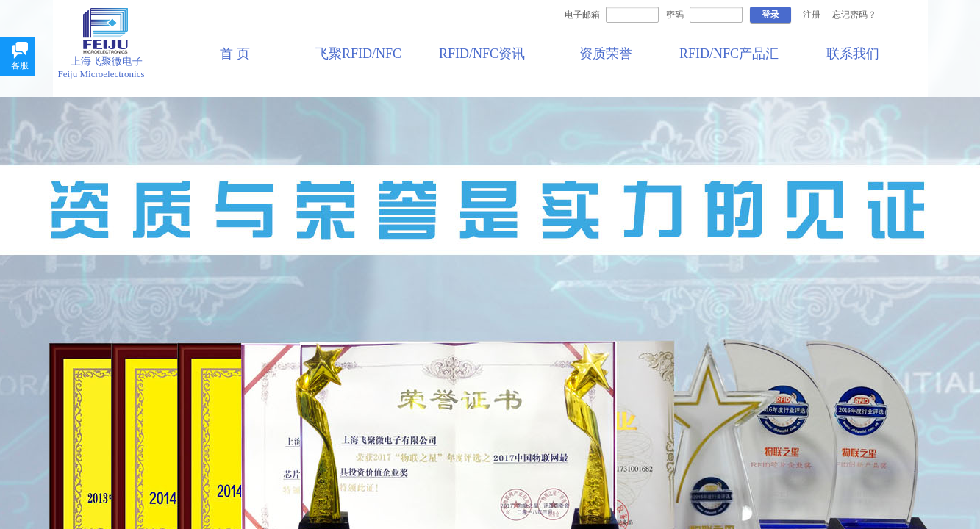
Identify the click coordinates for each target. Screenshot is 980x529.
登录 (770, 15)
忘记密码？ (854, 15)
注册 (812, 15)
